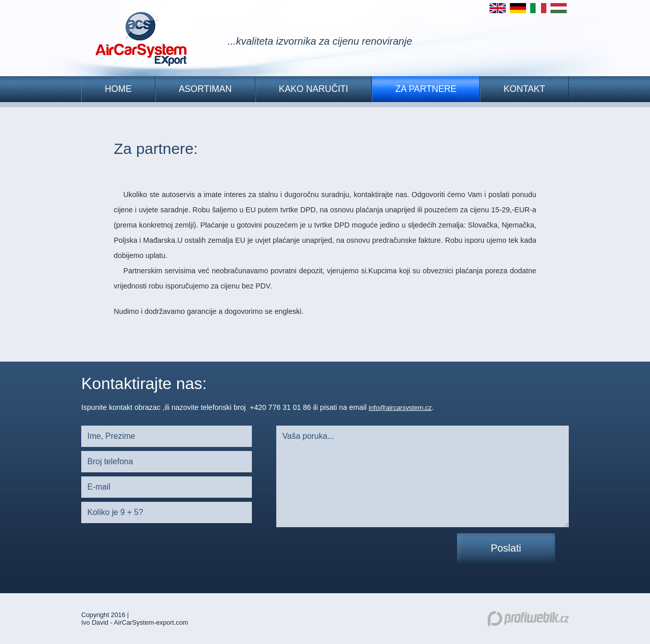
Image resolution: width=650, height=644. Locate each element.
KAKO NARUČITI (314, 89)
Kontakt (525, 89)
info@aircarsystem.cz (400, 408)
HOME (118, 89)
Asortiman (205, 89)
